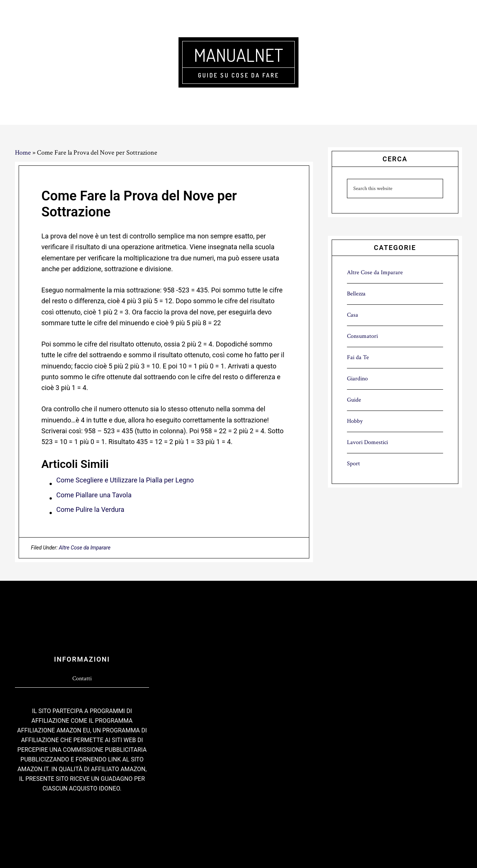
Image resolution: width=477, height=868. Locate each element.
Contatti (82, 679)
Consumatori (362, 336)
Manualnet (238, 55)
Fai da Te (358, 357)
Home (23, 153)
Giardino (357, 379)
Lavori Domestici (367, 442)
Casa (353, 315)
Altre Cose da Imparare (85, 548)
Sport (353, 464)
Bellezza (356, 294)
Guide (354, 400)
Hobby (355, 421)
